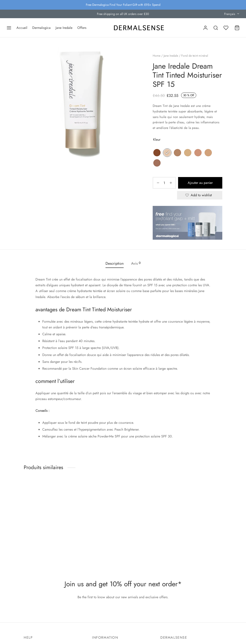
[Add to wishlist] (200, 195)
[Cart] (237, 28)
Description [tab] (115, 263)
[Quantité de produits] (164, 183)
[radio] (157, 153)
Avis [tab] (136, 263)
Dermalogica (41, 28)
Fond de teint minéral (195, 56)
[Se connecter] (205, 28)
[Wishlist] (226, 28)
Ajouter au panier (200, 183)
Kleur (157, 140)
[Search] (216, 28)
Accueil (22, 28)
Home (157, 56)
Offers (82, 28)
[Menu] (9, 28)
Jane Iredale (64, 28)
